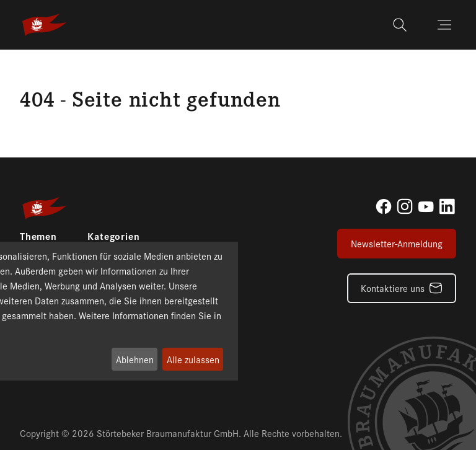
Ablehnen (135, 359)
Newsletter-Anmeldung (397, 243)
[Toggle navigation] (446, 25)
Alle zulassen (193, 359)
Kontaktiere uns (393, 288)
